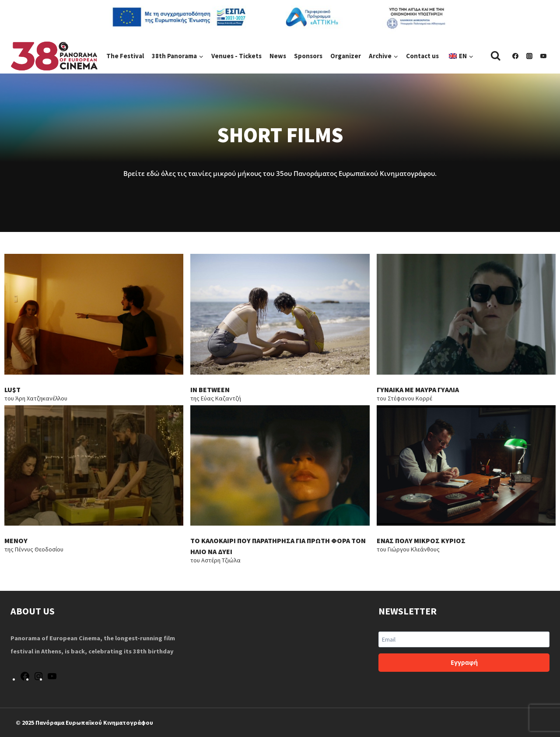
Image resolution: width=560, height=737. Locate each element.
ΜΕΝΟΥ (16, 543)
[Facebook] (515, 56)
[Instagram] (529, 56)
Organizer (346, 56)
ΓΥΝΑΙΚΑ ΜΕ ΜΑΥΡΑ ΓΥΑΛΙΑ (418, 391)
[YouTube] (543, 56)
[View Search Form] (495, 56)
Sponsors (308, 56)
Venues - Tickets (236, 56)
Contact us (422, 56)
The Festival (125, 56)
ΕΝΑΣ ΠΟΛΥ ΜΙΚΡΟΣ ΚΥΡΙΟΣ (421, 543)
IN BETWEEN (210, 391)
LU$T (12, 391)
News (278, 56)
